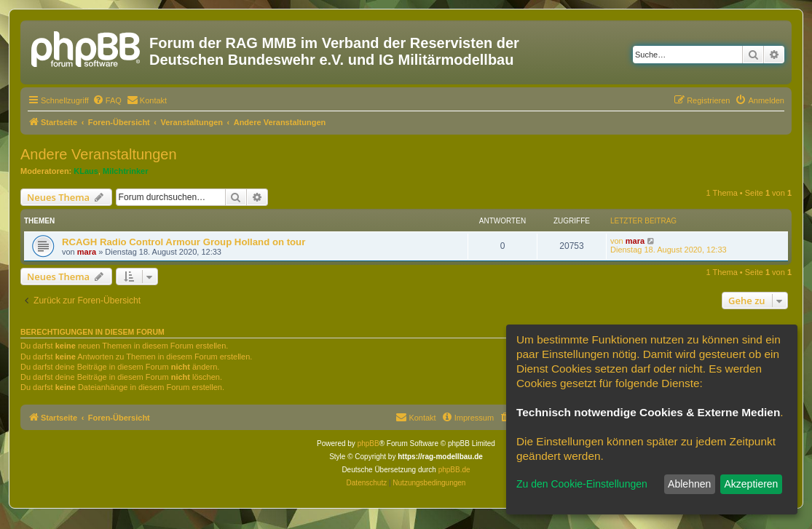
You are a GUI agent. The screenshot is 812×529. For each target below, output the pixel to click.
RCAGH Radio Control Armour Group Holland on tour (184, 242)
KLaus (86, 171)
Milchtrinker (125, 171)
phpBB (368, 444)
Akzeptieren (751, 484)
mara (87, 252)
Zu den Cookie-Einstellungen (582, 484)
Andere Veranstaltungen (99, 154)
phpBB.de (454, 470)
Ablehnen (689, 484)
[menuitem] (107, 100)
